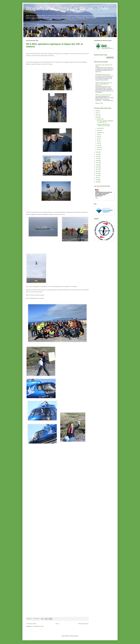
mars (98, 145)
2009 (97, 180)
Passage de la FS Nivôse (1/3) (103, 75)
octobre (99, 130)
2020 (97, 156)
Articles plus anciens (83, 624)
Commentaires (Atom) (38, 626)
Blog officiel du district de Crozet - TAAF (68, 8)
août (98, 135)
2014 (97, 169)
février (99, 147)
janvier (99, 150)
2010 (97, 178)
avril (98, 143)
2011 (97, 176)
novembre (100, 128)
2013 (97, 171)
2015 (97, 167)
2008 (97, 182)
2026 (97, 111)
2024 (97, 115)
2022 (97, 152)
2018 (97, 161)
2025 (97, 113)
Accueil (57, 624)
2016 (97, 165)
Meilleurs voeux (99, 103)
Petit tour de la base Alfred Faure (103, 95)
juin (98, 139)
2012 (97, 173)
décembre (100, 119)
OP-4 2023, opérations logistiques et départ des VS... (105, 121)
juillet (98, 137)
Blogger (76, 636)
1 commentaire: (36, 619)
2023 (97, 117)
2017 (97, 163)
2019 (97, 158)
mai (98, 141)
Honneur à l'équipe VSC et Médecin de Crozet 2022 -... (104, 125)
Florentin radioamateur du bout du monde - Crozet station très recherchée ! (104, 84)
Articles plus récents (31, 624)
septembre (100, 133)
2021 (97, 154)
